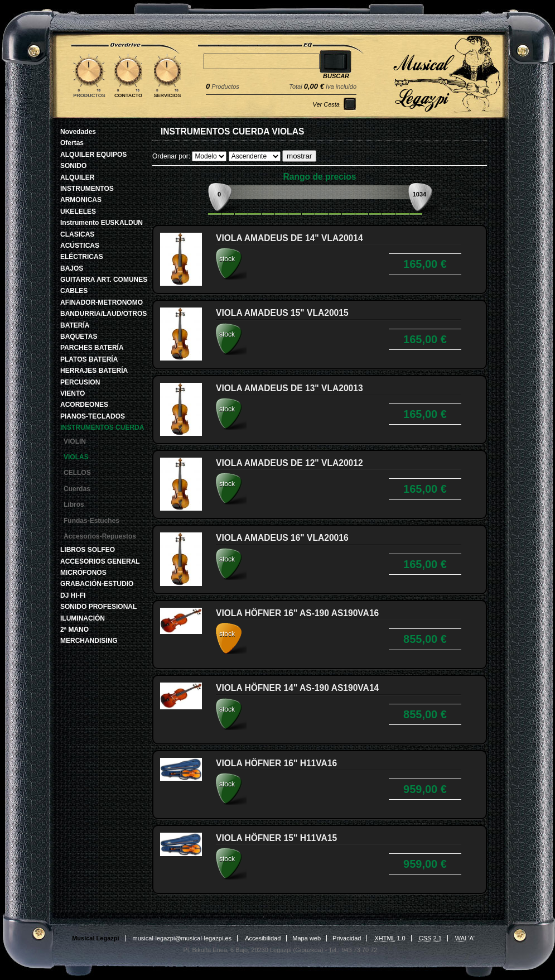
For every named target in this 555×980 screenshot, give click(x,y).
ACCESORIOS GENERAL (100, 561)
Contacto (128, 95)
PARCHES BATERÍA (92, 348)
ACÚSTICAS (80, 246)
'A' (465, 938)
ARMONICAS (81, 200)
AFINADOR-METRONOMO (102, 302)
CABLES (74, 291)
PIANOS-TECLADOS (93, 416)
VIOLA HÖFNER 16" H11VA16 (276, 763)
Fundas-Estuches (91, 521)
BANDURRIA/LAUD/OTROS (103, 314)
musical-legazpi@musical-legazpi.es (182, 938)
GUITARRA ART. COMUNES (104, 280)
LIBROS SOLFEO (88, 550)
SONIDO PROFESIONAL (98, 607)
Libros (74, 505)
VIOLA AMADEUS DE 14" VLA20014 (289, 238)
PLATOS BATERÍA (89, 359)
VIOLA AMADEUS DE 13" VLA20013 (289, 388)
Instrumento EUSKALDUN (102, 223)
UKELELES (78, 212)
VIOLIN (75, 441)
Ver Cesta (326, 104)
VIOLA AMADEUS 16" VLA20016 (282, 538)
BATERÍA (75, 325)
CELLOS (77, 473)
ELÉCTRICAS (82, 257)
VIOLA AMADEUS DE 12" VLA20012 (289, 463)
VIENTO (73, 393)
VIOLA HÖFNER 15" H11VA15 (276, 838)
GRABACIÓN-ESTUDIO (97, 584)
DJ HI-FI (73, 595)
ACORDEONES (84, 405)
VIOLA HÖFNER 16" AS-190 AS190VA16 (297, 613)
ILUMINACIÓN (83, 618)
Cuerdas (77, 489)
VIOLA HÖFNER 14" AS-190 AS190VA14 (297, 688)
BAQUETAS (79, 337)
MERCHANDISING (89, 641)
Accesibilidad (263, 938)
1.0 (390, 938)
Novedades (78, 132)
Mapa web (307, 938)
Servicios (168, 95)
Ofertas (72, 143)
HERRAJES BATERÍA (94, 371)
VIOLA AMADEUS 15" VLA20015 (282, 313)
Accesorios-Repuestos (100, 536)
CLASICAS (77, 234)
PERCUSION (80, 382)
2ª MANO (74, 630)
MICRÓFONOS (83, 573)
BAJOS (72, 268)
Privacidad (347, 938)
